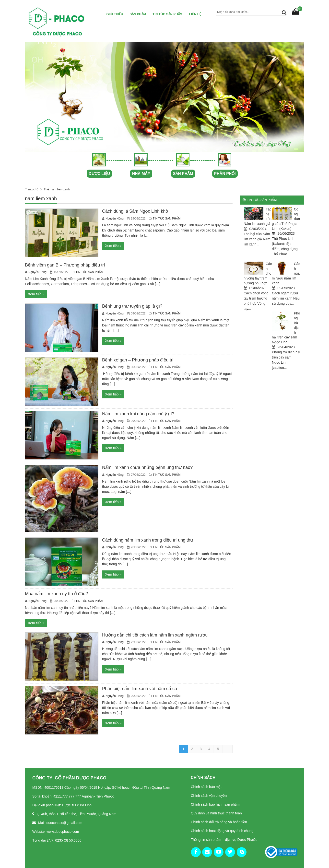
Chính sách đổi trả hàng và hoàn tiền (219, 822)
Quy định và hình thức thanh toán (216, 813)
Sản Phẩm (138, 14)
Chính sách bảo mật (206, 787)
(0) (300, 9)
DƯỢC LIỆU (99, 174)
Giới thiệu (115, 14)
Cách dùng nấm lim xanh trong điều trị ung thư (148, 540)
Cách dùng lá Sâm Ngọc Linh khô (135, 211)
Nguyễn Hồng (115, 219)
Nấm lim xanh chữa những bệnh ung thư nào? (147, 467)
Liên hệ (195, 14)
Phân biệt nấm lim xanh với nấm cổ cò (140, 689)
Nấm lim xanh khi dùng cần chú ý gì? (138, 414)
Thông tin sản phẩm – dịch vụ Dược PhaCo (224, 840)
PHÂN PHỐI (225, 174)
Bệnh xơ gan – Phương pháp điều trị (138, 360)
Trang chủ (32, 189)
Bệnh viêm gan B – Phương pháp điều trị (65, 265)
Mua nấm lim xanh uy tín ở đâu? (56, 594)
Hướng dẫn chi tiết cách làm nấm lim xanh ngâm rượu (155, 635)
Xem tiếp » (113, 246)
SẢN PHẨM (183, 174)
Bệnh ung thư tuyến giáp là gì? (132, 306)
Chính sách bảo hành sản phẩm (215, 804)
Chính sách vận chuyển (209, 796)
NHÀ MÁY (141, 174)
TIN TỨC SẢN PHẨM (167, 14)
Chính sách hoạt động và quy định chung (222, 831)
